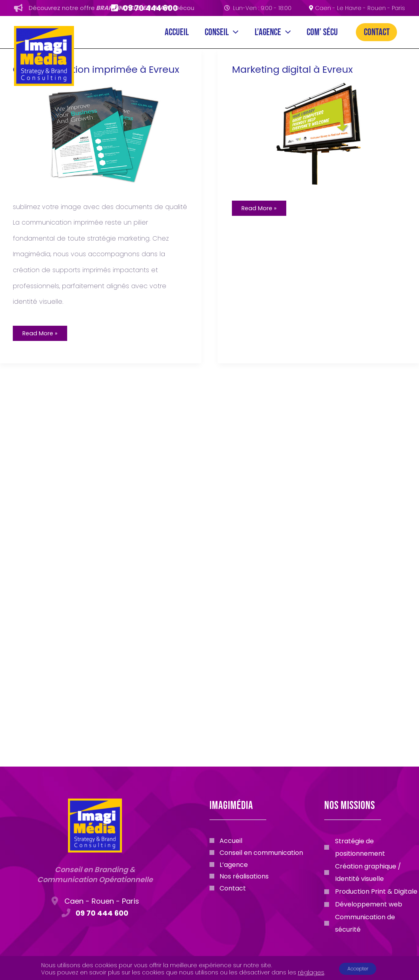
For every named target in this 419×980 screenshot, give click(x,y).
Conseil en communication (261, 854)
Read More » (50, 351)
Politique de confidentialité (352, 971)
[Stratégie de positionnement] (372, 847)
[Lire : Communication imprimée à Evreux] (100, 148)
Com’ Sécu (308, 32)
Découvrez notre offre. (124, 8)
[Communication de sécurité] (372, 923)
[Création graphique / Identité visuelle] (372, 872)
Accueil (121, 32)
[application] (192, 32)
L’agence (245, 32)
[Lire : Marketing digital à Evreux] (319, 142)
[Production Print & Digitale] (371, 891)
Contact (377, 32)
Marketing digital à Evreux (298, 79)
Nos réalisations (244, 879)
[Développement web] (363, 904)
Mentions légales (209, 971)
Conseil (180, 32)
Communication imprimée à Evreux (87, 78)
